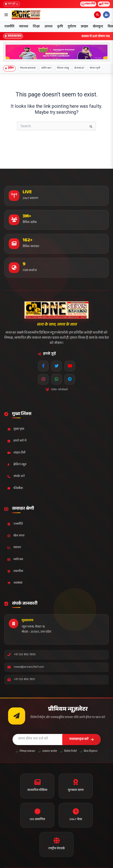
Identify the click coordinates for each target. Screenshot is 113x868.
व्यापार (14, 548)
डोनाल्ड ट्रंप (79, 68)
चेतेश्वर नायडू (63, 68)
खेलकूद (98, 27)
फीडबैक (15, 488)
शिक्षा (36, 27)
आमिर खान (46, 68)
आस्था (48, 27)
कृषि (60, 27)
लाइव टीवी (88, 4)
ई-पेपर (104, 4)
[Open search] (97, 15)
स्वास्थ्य (24, 27)
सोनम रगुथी (95, 68)
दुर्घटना (72, 27)
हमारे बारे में (17, 441)
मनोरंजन (15, 560)
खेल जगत (16, 536)
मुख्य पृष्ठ (16, 429)
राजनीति (9, 27)
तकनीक (15, 571)
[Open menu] (6, 15)
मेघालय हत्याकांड (28, 68)
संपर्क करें (16, 476)
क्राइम (84, 27)
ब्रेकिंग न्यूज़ (17, 465)
